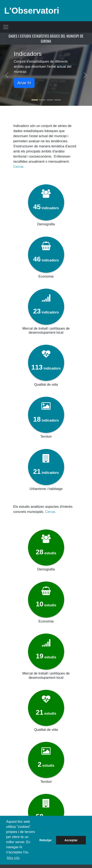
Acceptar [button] (71, 840)
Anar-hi (24, 83)
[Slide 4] (58, 100)
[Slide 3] (50, 100)
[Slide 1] (35, 100)
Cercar (18, 167)
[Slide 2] (42, 100)
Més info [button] (13, 858)
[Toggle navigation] (6, 27)
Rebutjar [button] (45, 840)
